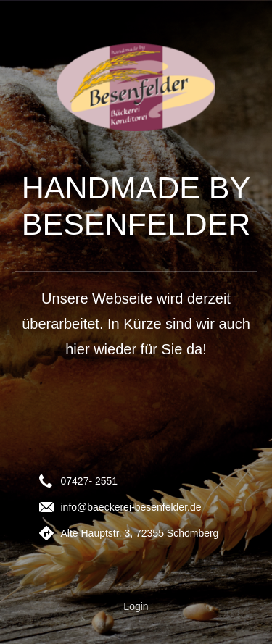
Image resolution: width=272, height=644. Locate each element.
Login (136, 606)
